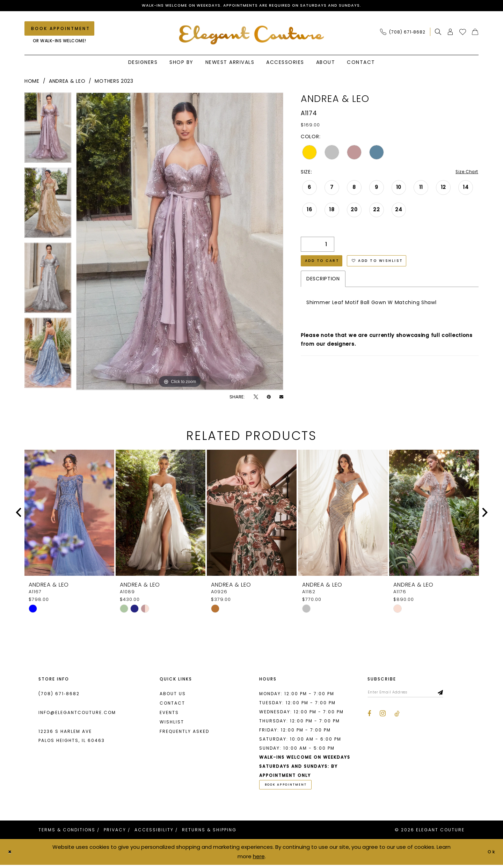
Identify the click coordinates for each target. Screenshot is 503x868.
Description (323, 284)
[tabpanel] (48, 131)
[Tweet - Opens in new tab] (256, 398)
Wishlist (172, 723)
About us (173, 695)
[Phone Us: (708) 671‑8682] (403, 33)
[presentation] (69, 514)
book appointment (291, 787)
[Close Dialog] (11, 855)
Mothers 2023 (114, 82)
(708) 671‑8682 (59, 695)
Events (169, 713)
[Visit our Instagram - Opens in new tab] (383, 716)
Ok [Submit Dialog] (491, 855)
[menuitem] (405, 33)
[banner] (252, 35)
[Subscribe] (456, 694)
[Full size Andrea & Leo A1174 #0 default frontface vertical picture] (180, 243)
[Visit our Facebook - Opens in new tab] (369, 717)
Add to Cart (326, 265)
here (259, 859)
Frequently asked (184, 732)
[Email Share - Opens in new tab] (281, 398)
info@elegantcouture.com (77, 713)
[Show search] (438, 33)
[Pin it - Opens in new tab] (269, 398)
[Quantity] (318, 246)
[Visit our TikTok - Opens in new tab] (397, 717)
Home (32, 82)
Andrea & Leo (67, 82)
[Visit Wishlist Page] (463, 33)
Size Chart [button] (465, 174)
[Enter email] (413, 694)
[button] (450, 33)
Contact (172, 704)
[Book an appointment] (59, 30)
